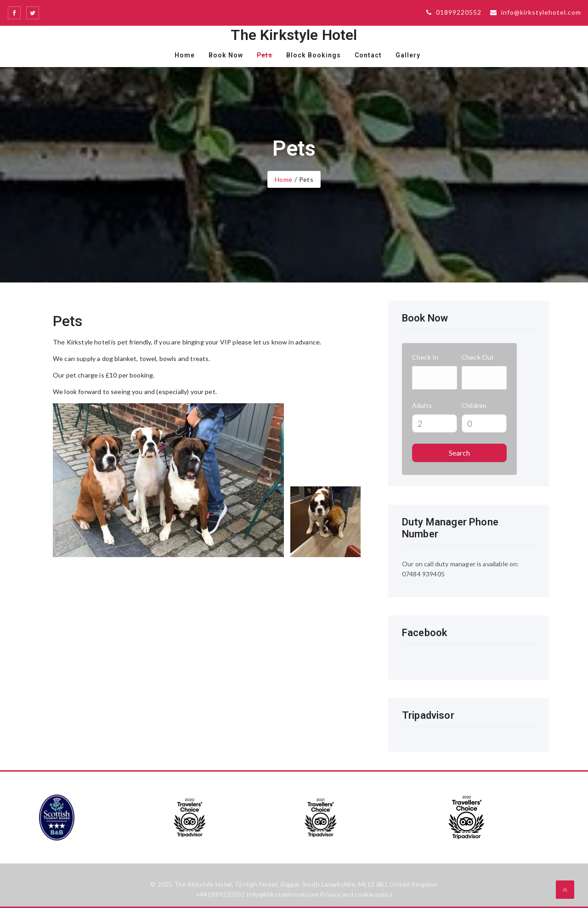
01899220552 (454, 12)
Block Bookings (314, 55)
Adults (422, 405)
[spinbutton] (435, 423)
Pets (265, 55)
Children (474, 405)
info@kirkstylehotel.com (536, 12)
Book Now (226, 55)
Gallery (408, 55)
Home (185, 55)
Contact (368, 55)
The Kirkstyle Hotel (294, 35)
